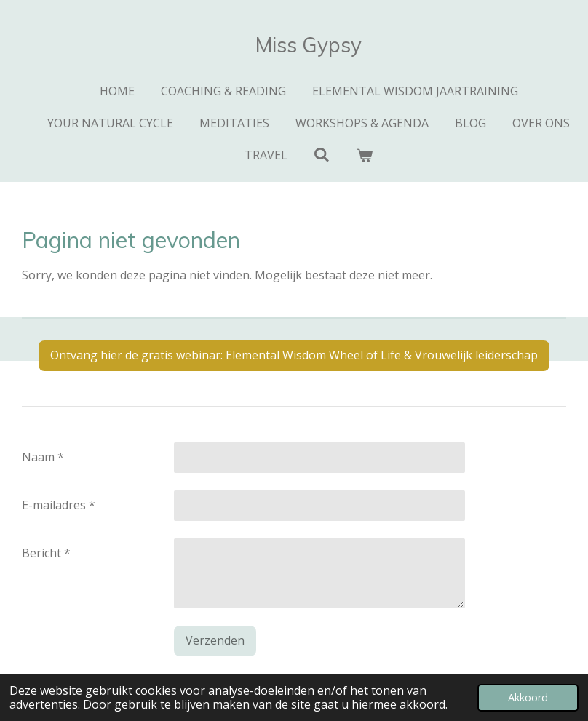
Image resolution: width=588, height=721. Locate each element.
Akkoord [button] (528, 697)
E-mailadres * (59, 505)
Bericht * (46, 553)
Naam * (43, 457)
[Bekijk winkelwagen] (365, 155)
